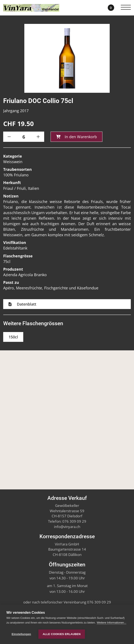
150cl (13, 337)
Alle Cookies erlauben (62, 634)
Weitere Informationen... (111, 623)
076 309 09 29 (74, 521)
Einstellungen (21, 634)
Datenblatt (26, 305)
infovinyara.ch (67, 527)
